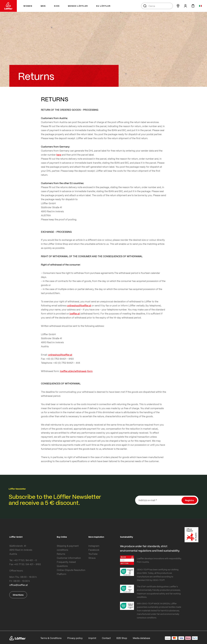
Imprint (92, 638)
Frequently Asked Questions (66, 564)
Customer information (69, 558)
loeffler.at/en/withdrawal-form (76, 371)
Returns (61, 554)
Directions (18, 595)
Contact (106, 638)
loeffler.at (75, 314)
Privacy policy (75, 638)
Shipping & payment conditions (68, 548)
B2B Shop (122, 638)
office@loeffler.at (19, 585)
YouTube (93, 554)
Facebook (94, 550)
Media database (141, 638)
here (59, 155)
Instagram (94, 546)
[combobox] (157, 6)
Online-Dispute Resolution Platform (71, 572)
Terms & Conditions (51, 638)
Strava (92, 558)
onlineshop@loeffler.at (79, 305)
